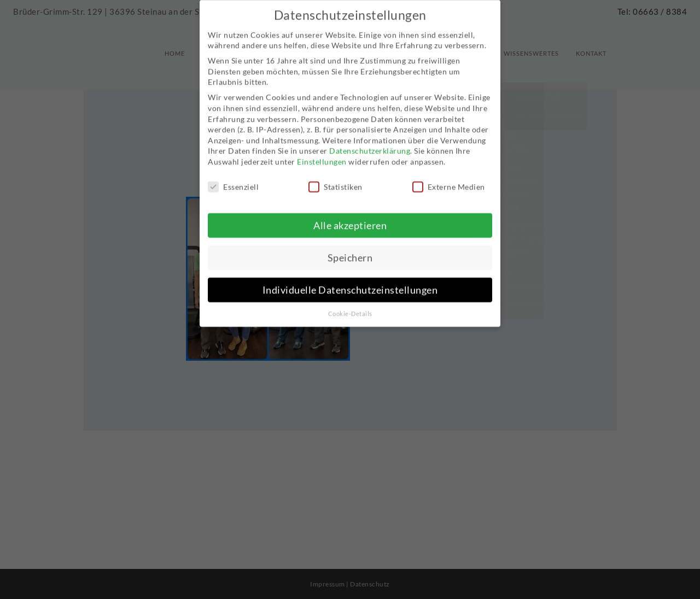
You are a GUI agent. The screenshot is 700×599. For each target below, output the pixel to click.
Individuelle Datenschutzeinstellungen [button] (350, 278)
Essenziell (233, 176)
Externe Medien (449, 176)
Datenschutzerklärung (370, 140)
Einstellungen (322, 151)
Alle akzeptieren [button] (350, 214)
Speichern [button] (350, 246)
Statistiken (336, 176)
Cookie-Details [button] (350, 302)
